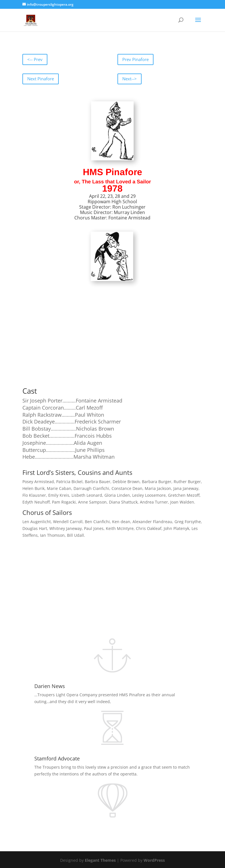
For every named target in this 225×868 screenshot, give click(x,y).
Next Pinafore (41, 79)
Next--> (130, 79)
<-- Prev (35, 59)
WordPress (154, 860)
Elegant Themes (100, 860)
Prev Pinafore (135, 59)
